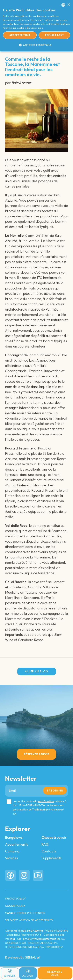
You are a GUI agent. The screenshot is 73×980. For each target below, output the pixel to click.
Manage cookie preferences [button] (25, 913)
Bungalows (14, 838)
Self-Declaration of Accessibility (29, 920)
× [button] (69, 5)
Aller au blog (36, 671)
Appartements (17, 844)
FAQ (45, 844)
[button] (36, 45)
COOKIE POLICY (15, 906)
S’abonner (55, 791)
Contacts (49, 851)
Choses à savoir (54, 838)
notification (46, 801)
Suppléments (51, 858)
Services (11, 858)
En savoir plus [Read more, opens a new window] (35, 28)
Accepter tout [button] (20, 35)
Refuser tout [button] (54, 35)
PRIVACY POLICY (15, 899)
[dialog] (36, 26)
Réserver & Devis (55, 973)
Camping (12, 851)
